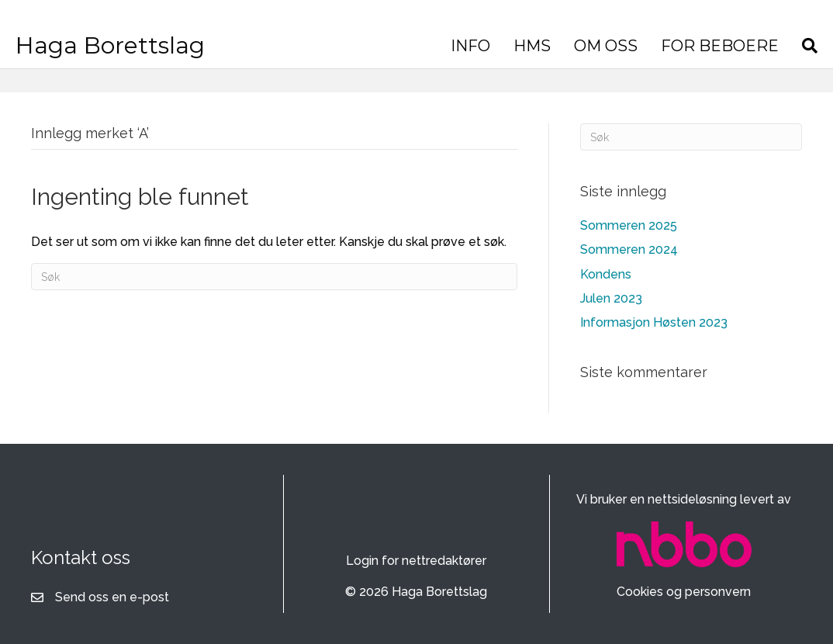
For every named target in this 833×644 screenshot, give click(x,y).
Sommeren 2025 (629, 225)
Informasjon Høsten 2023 (654, 322)
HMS (536, 46)
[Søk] (808, 46)
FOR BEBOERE (724, 46)
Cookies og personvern (684, 592)
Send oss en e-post (112, 597)
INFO (474, 46)
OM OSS (610, 46)
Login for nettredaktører (416, 561)
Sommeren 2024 (629, 249)
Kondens (606, 274)
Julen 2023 (611, 298)
